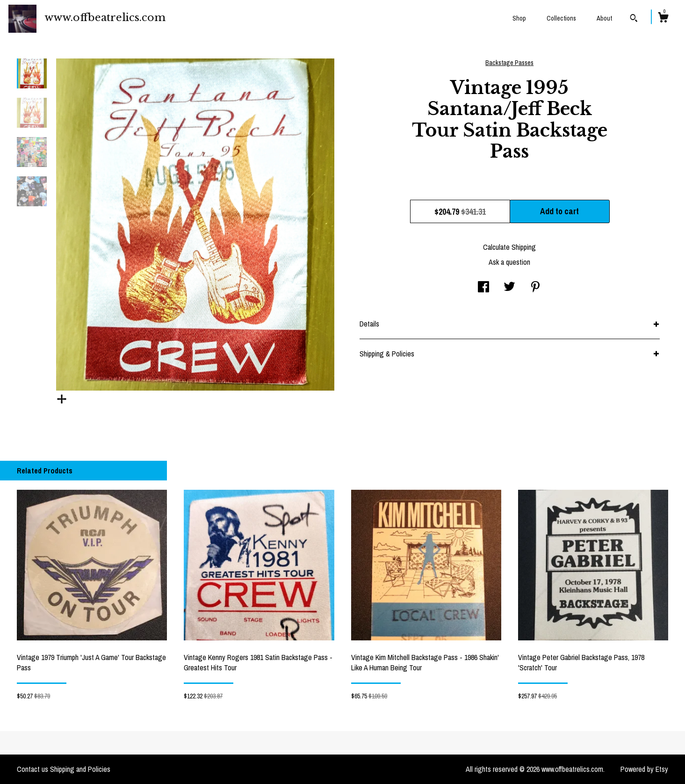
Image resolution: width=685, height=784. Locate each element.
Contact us (32, 769)
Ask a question (509, 262)
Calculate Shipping (509, 247)
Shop (519, 18)
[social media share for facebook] (483, 288)
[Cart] (663, 19)
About (604, 18)
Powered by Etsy (644, 769)
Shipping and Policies (80, 769)
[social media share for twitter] (509, 288)
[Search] (634, 19)
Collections (561, 18)
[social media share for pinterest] (535, 288)
